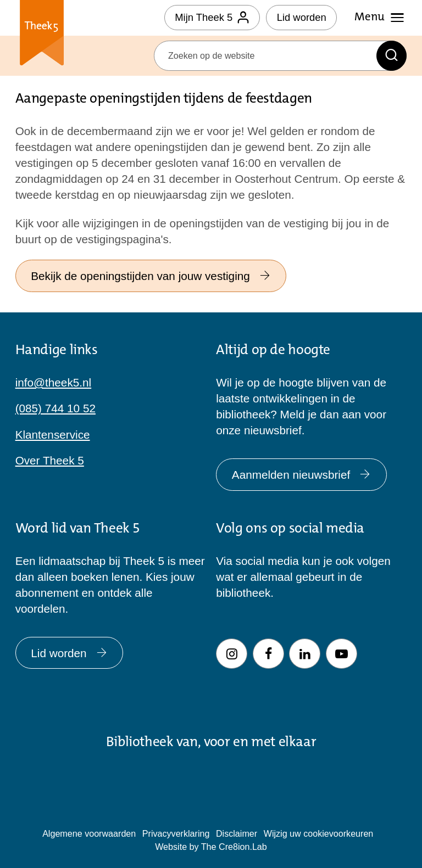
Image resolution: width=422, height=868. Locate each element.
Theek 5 (42, 35)
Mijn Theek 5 (212, 17)
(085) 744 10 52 (55, 408)
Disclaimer (237, 833)
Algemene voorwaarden (89, 833)
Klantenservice (53, 435)
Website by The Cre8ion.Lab (211, 847)
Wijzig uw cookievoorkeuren (319, 833)
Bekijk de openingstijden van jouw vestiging (151, 276)
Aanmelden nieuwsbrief (301, 475)
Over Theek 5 (50, 460)
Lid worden (302, 17)
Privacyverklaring (176, 833)
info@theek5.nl (54, 382)
